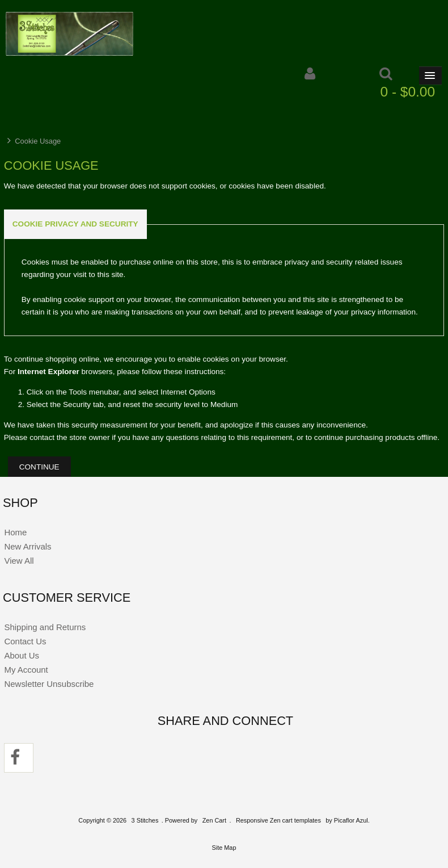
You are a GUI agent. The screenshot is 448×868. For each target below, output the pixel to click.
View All (19, 561)
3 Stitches (145, 820)
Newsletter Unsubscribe (49, 684)
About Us (22, 655)
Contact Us (25, 641)
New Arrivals (28, 546)
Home (15, 532)
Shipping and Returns (45, 627)
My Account (26, 670)
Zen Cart (214, 820)
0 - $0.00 (408, 92)
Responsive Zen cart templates (278, 820)
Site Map (224, 848)
